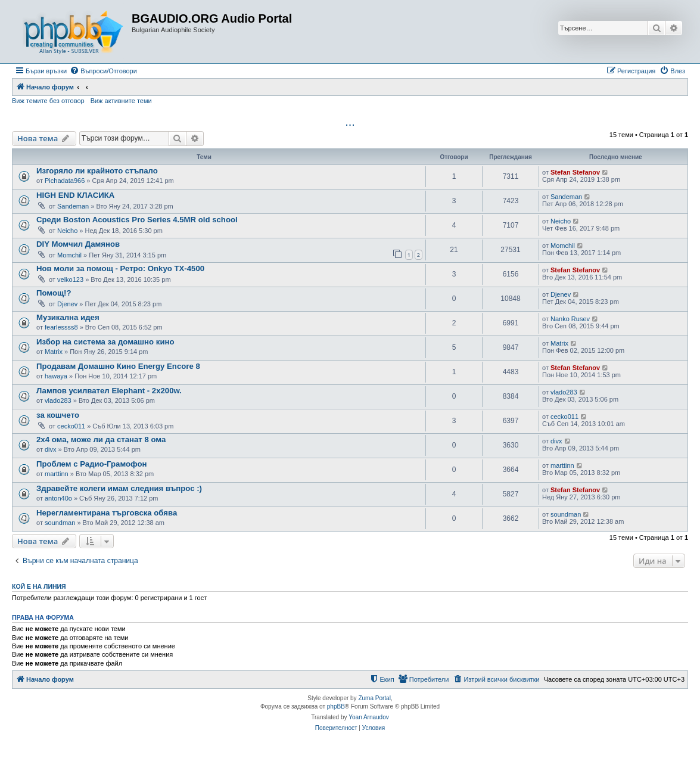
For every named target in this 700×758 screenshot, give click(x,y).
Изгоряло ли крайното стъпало (97, 171)
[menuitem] (103, 71)
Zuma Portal (374, 698)
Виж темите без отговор (48, 101)
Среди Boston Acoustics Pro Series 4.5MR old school (137, 220)
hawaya (56, 376)
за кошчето (58, 415)
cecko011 (71, 426)
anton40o (58, 498)
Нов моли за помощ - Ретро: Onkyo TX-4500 (120, 268)
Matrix (54, 352)
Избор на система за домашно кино (105, 342)
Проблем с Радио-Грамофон (91, 464)
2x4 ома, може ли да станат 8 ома (101, 439)
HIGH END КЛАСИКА (75, 195)
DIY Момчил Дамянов (78, 244)
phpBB (336, 706)
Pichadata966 (65, 181)
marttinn (57, 474)
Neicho (67, 231)
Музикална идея (68, 317)
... (350, 122)
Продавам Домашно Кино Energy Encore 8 (118, 366)
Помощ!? (54, 293)
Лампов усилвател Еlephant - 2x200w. (109, 391)
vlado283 (58, 400)
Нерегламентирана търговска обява (107, 513)
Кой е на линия (39, 586)
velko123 (70, 279)
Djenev (67, 304)
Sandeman (73, 206)
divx (51, 449)
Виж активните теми (121, 101)
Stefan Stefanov (575, 172)
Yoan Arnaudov (368, 717)
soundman (60, 523)
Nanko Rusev (570, 319)
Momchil (69, 255)
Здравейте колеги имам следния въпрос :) (119, 488)
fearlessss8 (61, 327)
